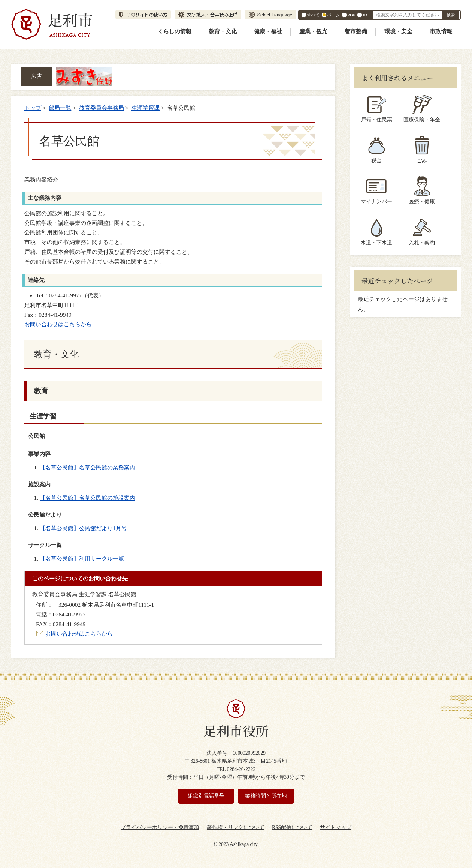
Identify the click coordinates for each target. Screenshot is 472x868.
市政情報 (441, 31)
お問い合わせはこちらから (58, 324)
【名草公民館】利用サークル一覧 (82, 558)
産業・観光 (313, 31)
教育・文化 (223, 31)
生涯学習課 (146, 108)
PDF (351, 15)
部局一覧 (60, 108)
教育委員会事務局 (102, 108)
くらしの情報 (175, 31)
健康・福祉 (268, 31)
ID (365, 15)
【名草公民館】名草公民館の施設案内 (87, 498)
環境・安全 (398, 31)
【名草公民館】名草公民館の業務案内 (87, 467)
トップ (33, 108)
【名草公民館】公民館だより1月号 (83, 528)
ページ (334, 15)
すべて (313, 15)
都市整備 (356, 31)
